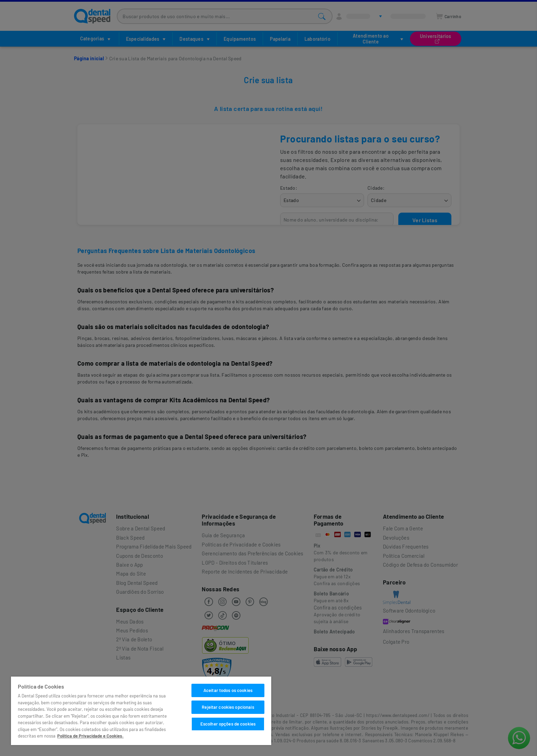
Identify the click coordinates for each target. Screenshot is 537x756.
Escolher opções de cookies (228, 724)
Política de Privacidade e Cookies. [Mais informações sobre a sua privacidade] (90, 736)
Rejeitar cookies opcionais (228, 707)
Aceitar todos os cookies (228, 690)
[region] (141, 711)
